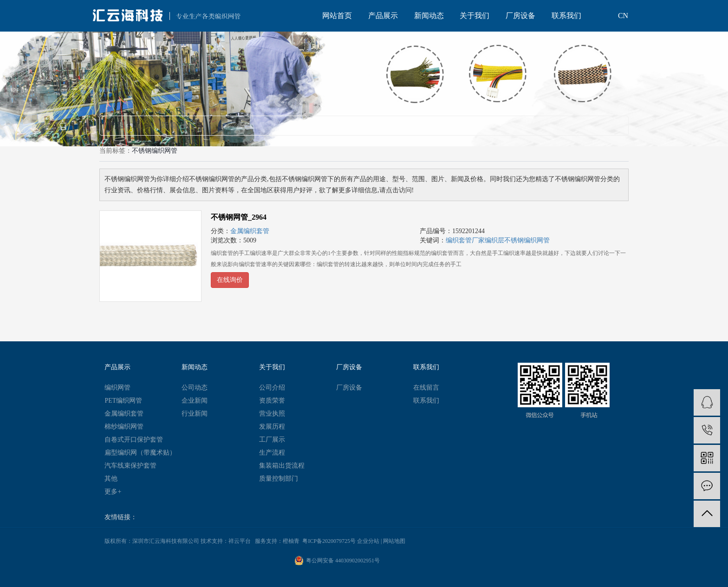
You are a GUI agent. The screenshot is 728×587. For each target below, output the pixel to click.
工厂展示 (272, 440)
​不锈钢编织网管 (527, 240)
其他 (111, 479)
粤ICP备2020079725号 (329, 541)
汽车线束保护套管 (130, 466)
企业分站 (368, 541)
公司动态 (195, 388)
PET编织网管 (123, 401)
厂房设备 (520, 16)
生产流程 (272, 453)
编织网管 (117, 388)
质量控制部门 (279, 479)
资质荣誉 (272, 401)
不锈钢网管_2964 (239, 217)
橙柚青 (291, 541)
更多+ (113, 492)
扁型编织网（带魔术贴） (140, 453)
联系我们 (566, 16)
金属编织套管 (250, 231)
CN (623, 16)
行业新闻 (195, 414)
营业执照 (272, 414)
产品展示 (383, 16)
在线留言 (426, 388)
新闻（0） (178, 125)
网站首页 (337, 16)
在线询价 (230, 280)
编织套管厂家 (465, 240)
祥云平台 (240, 541)
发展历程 (272, 427)
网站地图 (394, 541)
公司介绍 (272, 388)
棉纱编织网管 (124, 427)
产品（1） (126, 125)
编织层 (494, 240)
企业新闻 (195, 401)
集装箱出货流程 (282, 466)
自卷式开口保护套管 (134, 440)
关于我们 (474, 16)
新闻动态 (429, 16)
